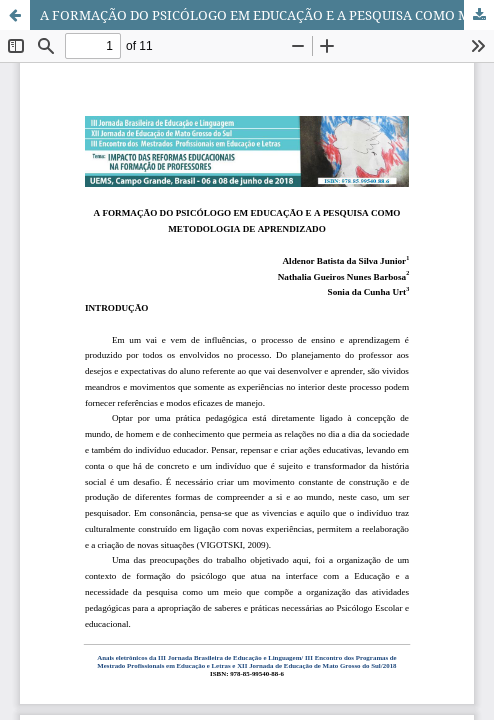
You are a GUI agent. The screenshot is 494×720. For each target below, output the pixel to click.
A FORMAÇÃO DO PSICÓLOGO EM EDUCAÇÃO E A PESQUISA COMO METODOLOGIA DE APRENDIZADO (267, 15)
